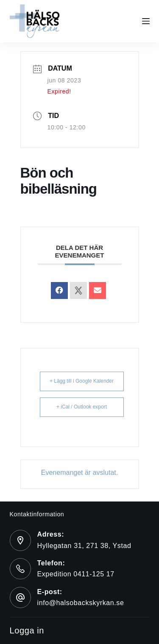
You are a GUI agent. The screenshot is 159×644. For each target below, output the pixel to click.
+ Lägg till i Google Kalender (82, 381)
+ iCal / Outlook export (82, 407)
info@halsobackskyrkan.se (81, 603)
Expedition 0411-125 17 (76, 574)
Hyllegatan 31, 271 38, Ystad (84, 546)
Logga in (27, 630)
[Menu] (146, 21)
